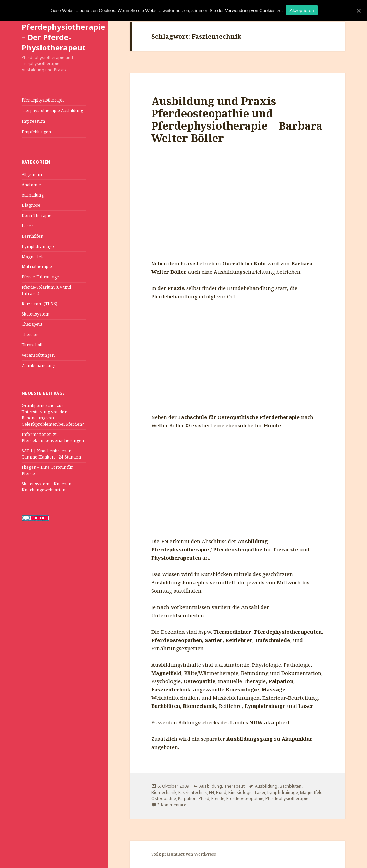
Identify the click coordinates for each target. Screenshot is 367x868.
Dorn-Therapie (37, 216)
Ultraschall (32, 345)
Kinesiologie (241, 792)
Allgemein (32, 174)
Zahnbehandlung (38, 365)
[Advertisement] (238, 208)
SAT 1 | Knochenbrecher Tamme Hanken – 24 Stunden (51, 454)
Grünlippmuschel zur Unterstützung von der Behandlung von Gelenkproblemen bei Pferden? (53, 415)
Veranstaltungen (38, 355)
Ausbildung (33, 195)
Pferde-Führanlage (40, 277)
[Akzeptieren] (358, 11)
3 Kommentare (172, 805)
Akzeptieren (302, 10)
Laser (27, 226)
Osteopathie (164, 799)
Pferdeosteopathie (245, 799)
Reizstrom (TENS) (39, 304)
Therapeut (32, 324)
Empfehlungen (36, 132)
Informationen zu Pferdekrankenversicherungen (53, 437)
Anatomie (31, 185)
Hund (221, 792)
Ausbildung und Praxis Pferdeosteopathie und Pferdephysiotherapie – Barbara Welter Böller (237, 119)
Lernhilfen (32, 236)
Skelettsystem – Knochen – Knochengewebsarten (48, 487)
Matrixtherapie (37, 267)
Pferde (218, 799)
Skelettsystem (35, 314)
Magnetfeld (33, 257)
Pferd (204, 799)
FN (211, 792)
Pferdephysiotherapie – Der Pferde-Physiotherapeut (63, 37)
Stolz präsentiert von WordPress (184, 854)
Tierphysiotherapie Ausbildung (52, 111)
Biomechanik (164, 792)
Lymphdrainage (38, 246)
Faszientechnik (193, 792)
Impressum (33, 121)
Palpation (187, 799)
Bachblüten (291, 786)
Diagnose (31, 205)
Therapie (31, 335)
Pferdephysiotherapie (43, 100)
